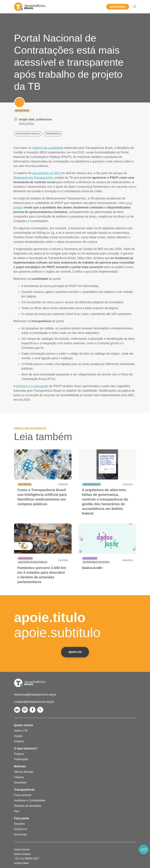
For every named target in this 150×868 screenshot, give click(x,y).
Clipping (19, 777)
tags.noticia (25, 484)
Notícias (20, 766)
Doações (19, 824)
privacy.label (21, 863)
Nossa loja (20, 834)
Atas (17, 811)
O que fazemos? (26, 748)
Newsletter (20, 783)
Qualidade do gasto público (33, 562)
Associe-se (21, 829)
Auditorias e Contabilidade (30, 800)
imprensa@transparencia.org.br (35, 695)
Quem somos (24, 725)
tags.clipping (25, 558)
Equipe (18, 736)
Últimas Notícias (24, 772)
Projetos (19, 754)
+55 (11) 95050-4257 (27, 859)
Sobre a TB (21, 731)
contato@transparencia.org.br (34, 702)
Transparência (24, 790)
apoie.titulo (118, 7)
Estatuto (19, 741)
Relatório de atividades (28, 806)
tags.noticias (22, 111)
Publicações (21, 759)
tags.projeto (90, 558)
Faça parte (22, 818)
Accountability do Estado (96, 562)
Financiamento (23, 795)
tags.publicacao (92, 484)
